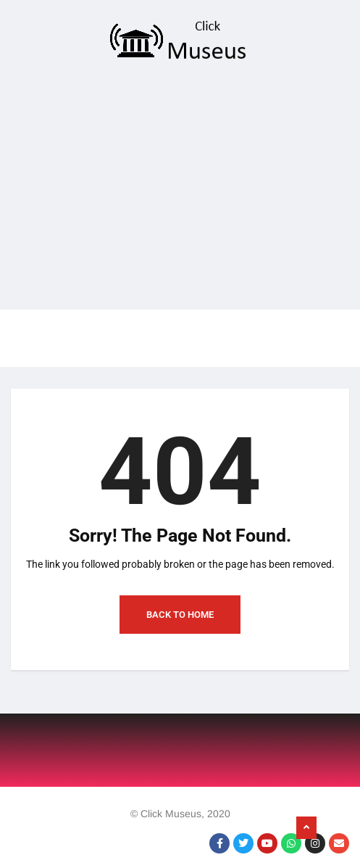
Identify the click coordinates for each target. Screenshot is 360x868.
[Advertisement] (180, 190)
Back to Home (180, 615)
